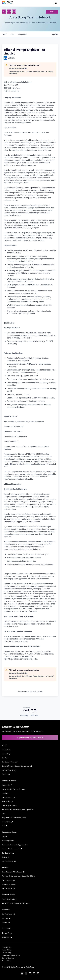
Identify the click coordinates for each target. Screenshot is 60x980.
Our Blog (6, 918)
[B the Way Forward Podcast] (38, 973)
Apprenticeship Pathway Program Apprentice (17, 810)
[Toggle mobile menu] (56, 3)
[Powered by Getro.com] (30, 710)
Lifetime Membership (9, 805)
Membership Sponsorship (12, 849)
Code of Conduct (8, 958)
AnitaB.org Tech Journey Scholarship (16, 903)
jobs (12, 34)
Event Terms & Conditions (11, 955)
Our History (6, 754)
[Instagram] (4, 12)
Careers (6, 774)
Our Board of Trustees (10, 762)
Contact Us (7, 933)
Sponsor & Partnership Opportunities (15, 845)
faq (52, 12)
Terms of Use (6, 950)
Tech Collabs (8, 822)
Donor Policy (6, 961)
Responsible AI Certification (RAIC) (14, 818)
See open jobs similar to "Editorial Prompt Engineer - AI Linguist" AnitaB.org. (31, 73)
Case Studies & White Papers (13, 872)
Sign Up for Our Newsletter (30, 738)
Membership (7, 801)
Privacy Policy (7, 947)
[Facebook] (9, 12)
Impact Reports (8, 880)
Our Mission (6, 750)
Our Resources (8, 914)
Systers (6, 857)
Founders (5, 793)
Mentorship (7, 785)
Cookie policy (34, 716)
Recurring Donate (8, 841)
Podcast (6, 922)
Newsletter (7, 937)
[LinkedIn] (14, 12)
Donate (4, 837)
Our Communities (8, 853)
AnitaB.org (30, 967)
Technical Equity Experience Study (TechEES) (19, 876)
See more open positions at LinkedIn (30, 692)
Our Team (5, 758)
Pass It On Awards (10, 899)
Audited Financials (10, 770)
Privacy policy (24, 716)
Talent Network (8, 797)
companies (22, 34)
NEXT (4, 814)
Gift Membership (9, 861)
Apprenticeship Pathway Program (13, 789)
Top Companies (8, 888)
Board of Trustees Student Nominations (17, 766)
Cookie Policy (6, 953)
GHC (5, 826)
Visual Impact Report (9, 884)
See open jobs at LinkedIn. (18, 68)
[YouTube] (30, 973)
